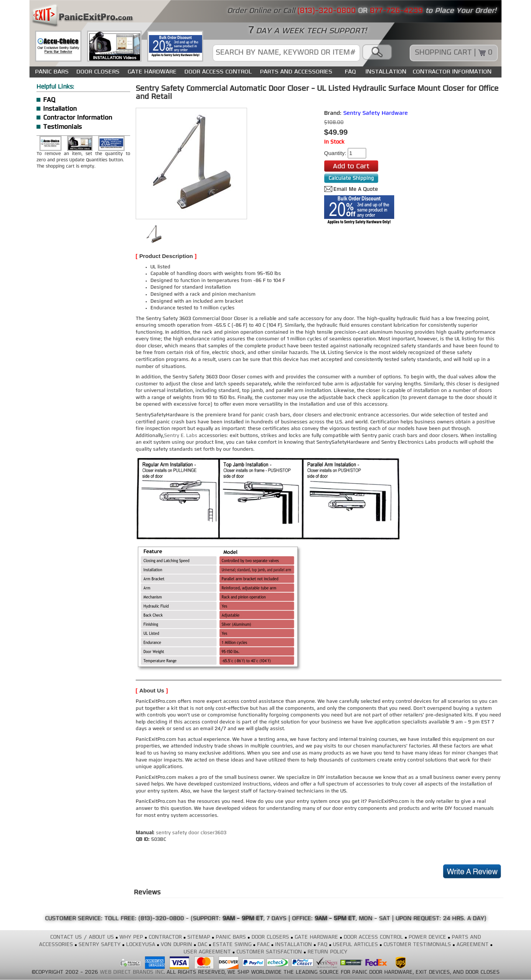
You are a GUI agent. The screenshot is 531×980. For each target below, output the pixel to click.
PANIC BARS (52, 72)
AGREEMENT (473, 945)
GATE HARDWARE (152, 72)
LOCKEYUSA (141, 945)
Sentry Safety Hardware (376, 114)
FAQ (350, 72)
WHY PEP (131, 937)
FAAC (263, 945)
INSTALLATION (386, 72)
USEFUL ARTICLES (355, 945)
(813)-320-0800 (161, 919)
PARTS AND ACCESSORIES (296, 72)
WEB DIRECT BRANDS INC (132, 972)
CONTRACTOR (165, 937)
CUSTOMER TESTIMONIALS (417, 945)
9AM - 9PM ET (243, 919)
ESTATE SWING (232, 945)
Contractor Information (78, 118)
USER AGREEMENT (207, 952)
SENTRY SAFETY (100, 945)
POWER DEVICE (427, 937)
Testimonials (63, 127)
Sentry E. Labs (181, 436)
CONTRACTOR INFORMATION (452, 72)
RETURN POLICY (327, 952)
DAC (202, 945)
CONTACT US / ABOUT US (82, 937)
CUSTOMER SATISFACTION (269, 952)
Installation (60, 109)
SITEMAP (199, 937)
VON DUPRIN (176, 945)
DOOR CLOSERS (98, 72)
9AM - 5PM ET (335, 919)
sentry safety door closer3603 (191, 833)
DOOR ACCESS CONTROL (218, 72)
